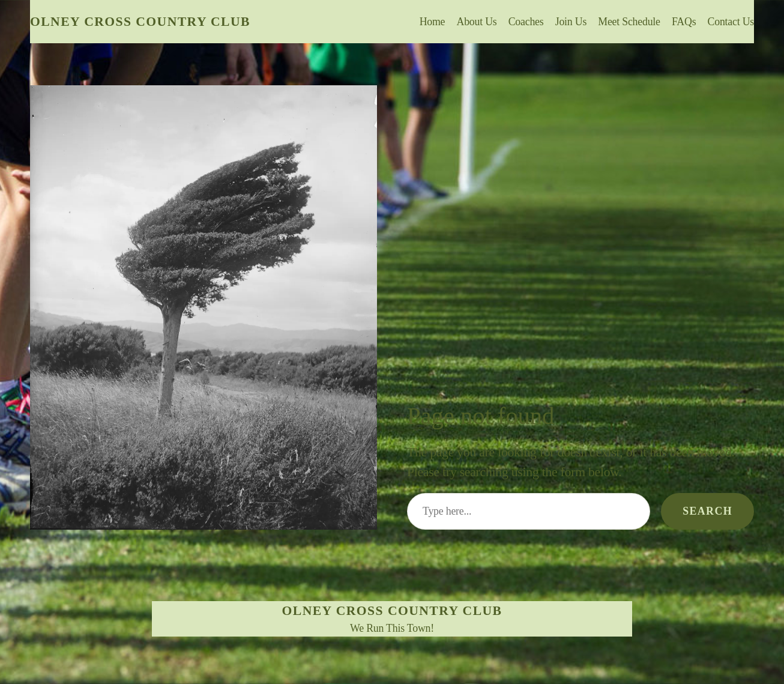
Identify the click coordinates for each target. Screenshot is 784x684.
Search (707, 511)
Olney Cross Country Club (140, 22)
